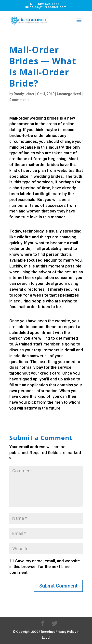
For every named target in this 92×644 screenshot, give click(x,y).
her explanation (39, 278)
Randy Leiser (24, 94)
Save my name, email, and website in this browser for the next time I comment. (45, 567)
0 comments (19, 100)
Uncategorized (69, 94)
